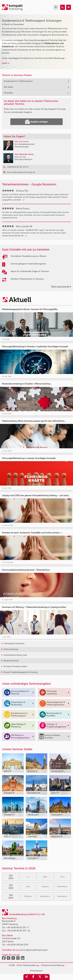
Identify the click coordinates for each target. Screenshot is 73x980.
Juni (62, 877)
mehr (6, 63)
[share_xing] (27, 977)
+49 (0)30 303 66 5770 (17, 945)
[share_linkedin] (46, 977)
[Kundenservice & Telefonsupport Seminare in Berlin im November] (63, 7)
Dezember (62, 896)
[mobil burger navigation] (56, 7)
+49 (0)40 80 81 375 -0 (17, 927)
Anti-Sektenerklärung (28, 965)
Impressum (37, 971)
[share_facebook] (33, 977)
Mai (45, 877)
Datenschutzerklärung (53, 965)
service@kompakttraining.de (34, 950)
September (62, 886)
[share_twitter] (40, 977)
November (45, 896)
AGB (12, 965)
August (45, 886)
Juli (28, 886)
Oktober (28, 896)
